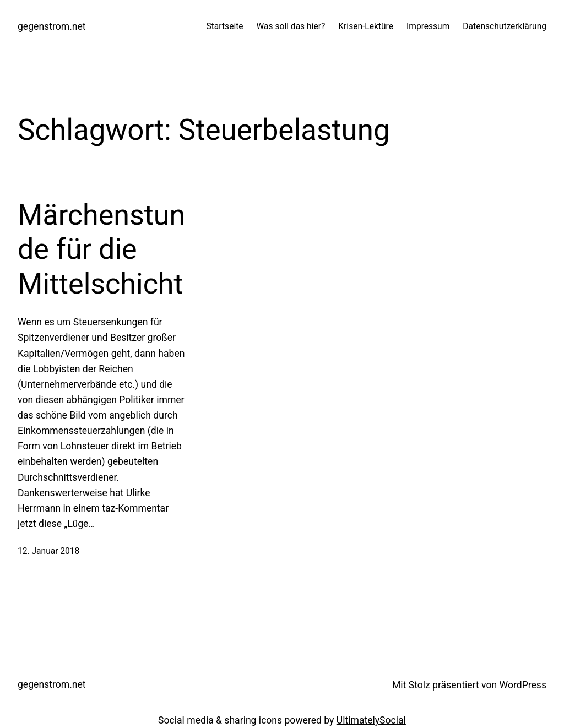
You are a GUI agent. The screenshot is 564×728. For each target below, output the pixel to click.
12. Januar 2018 (48, 551)
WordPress (523, 685)
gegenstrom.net (52, 26)
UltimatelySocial (371, 720)
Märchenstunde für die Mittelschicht (101, 249)
